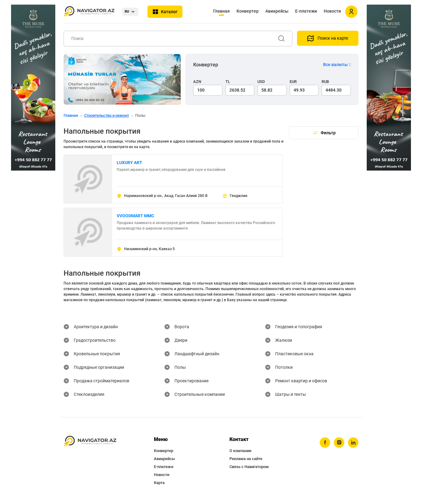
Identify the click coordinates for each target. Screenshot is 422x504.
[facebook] (325, 443)
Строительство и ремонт (107, 115)
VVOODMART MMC (135, 216)
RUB (325, 82)
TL (228, 82)
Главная (221, 11)
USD (261, 82)
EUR (293, 82)
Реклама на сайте (246, 459)
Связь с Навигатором (249, 467)
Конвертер (248, 11)
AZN (197, 82)
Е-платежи (306, 11)
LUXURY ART (129, 163)
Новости (332, 11)
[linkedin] (353, 443)
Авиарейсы (277, 11)
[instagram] (339, 443)
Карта (159, 483)
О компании (240, 451)
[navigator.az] (90, 441)
